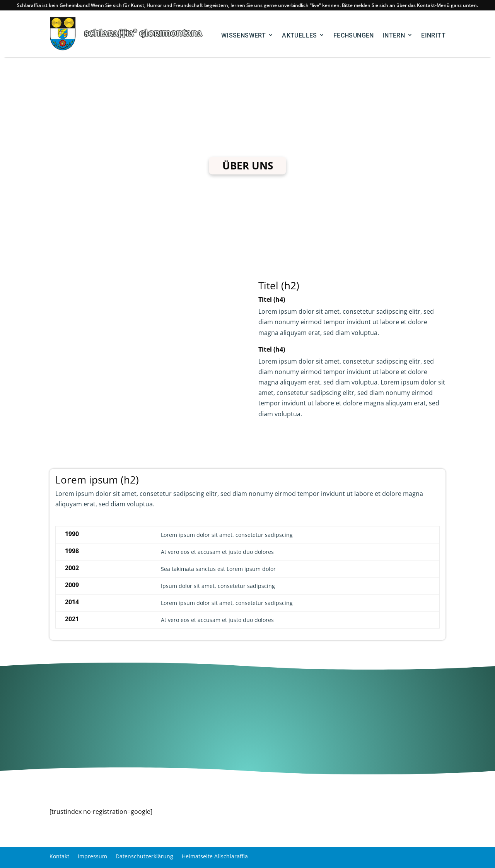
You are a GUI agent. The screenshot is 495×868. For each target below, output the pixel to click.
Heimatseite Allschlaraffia (215, 856)
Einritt (433, 35)
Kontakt (59, 856)
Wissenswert (243, 35)
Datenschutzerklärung (144, 856)
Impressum (92, 856)
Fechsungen (354, 35)
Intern (394, 35)
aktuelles (300, 35)
